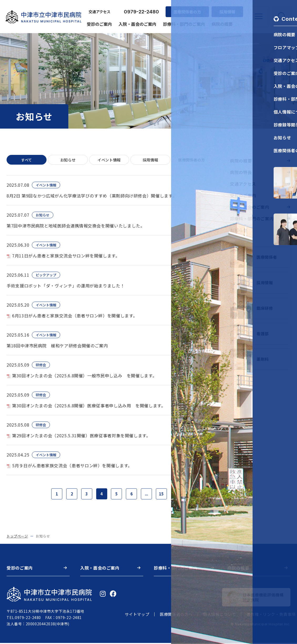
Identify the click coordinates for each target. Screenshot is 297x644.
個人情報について (220, 615)
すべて (27, 160)
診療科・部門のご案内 (183, 22)
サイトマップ (137, 615)
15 (164, 495)
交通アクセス (99, 9)
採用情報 (227, 9)
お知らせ (68, 160)
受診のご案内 (99, 22)
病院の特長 (241, 172)
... (148, 495)
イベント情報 (109, 160)
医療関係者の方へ (176, 615)
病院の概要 (221, 22)
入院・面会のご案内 (137, 22)
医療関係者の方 (186, 9)
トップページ (17, 537)
